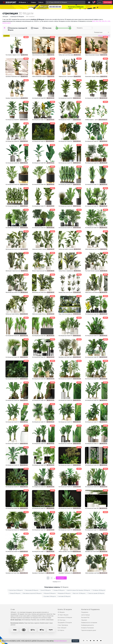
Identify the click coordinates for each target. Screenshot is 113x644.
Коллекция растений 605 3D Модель (16, 141)
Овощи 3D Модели (15, 593)
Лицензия (84, 620)
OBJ (97, 21)
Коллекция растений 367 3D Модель (42, 357)
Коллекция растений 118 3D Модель (15, 551)
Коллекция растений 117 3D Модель (42, 551)
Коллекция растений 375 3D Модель (69, 336)
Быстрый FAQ (85, 617)
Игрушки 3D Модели (49, 593)
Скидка (35, 28)
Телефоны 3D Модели (98, 590)
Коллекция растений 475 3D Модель (95, 184)
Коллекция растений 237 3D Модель (16, 487)
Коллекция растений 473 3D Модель (42, 206)
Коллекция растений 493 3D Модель (16, 184)
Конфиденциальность (88, 625)
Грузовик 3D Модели (49, 596)
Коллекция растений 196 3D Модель (69, 508)
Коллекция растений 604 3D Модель (42, 141)
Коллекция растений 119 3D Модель (95, 530)
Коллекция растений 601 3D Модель (95, 141)
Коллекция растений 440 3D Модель (69, 228)
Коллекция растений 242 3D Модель (42, 465)
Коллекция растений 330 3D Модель (95, 379)
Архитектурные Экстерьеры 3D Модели (78, 590)
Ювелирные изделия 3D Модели (32, 593)
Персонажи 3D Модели (31, 590)
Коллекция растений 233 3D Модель (69, 487)
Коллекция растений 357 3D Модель (16, 379)
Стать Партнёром (63, 625)
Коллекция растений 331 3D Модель (68, 379)
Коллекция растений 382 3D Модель (42, 336)
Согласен (75, 641)
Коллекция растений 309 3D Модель (42, 444)
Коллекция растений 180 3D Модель (42, 530)
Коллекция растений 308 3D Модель (69, 444)
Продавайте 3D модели (65, 623)
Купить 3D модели (65, 609)
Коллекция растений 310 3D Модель (16, 444)
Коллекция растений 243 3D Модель (16, 465)
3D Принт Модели (63, 615)
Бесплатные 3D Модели (65, 617)
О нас (13, 609)
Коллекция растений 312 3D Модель (69, 422)
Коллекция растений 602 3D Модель (69, 141)
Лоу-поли (47, 28)
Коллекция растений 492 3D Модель (42, 184)
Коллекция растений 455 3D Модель (69, 206)
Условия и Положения (87, 628)
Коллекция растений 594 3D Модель (16, 163)
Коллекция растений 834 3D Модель (69, 98)
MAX (94, 21)
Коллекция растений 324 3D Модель (69, 400)
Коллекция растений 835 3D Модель (42, 98)
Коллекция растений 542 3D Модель (95, 163)
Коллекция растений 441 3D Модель (42, 228)
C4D (109, 21)
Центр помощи (85, 615)
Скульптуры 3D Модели (15, 590)
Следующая (61, 578)
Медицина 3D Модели (64, 593)
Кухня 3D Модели (45, 590)
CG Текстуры (62, 620)
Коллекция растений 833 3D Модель (95, 98)
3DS (103, 21)
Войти (100, 2)
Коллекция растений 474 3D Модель (16, 206)
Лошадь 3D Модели (58, 590)
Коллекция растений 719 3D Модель (42, 120)
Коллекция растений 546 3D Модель (69, 163)
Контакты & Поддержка (90, 609)
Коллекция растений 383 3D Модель (16, 336)
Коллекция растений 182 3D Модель (16, 530)
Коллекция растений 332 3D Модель (42, 379)
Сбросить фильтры (104, 36)
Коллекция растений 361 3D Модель (95, 357)
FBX (100, 21)
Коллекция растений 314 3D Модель (16, 422)
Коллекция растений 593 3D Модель (42, 163)
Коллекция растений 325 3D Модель (42, 400)
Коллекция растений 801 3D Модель (16, 120)
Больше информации (60, 641)
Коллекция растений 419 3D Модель (95, 228)
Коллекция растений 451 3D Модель (95, 206)
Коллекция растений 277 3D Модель (95, 444)
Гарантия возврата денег (89, 630)
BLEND (5, 23)
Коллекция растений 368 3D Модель (16, 357)
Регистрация (108, 2)
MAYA (9, 23)
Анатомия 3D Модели (64, 596)
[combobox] (84, 28)
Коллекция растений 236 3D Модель (42, 487)
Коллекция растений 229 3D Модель (95, 487)
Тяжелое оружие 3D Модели (96, 593)
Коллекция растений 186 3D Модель (95, 508)
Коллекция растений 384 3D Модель (95, 314)
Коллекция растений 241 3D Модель (69, 465)
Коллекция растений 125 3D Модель (69, 530)
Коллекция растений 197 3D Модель (42, 508)
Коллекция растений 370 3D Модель (95, 336)
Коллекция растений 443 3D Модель (16, 228)
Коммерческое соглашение (89, 623)
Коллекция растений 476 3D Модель (69, 184)
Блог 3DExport (62, 628)
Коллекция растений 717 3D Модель (68, 120)
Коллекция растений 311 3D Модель (95, 422)
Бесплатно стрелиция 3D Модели (17, 29)
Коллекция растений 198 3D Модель (16, 508)
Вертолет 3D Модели (79, 593)
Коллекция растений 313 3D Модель (42, 422)
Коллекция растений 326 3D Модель (16, 400)
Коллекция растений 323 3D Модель (95, 400)
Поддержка (85, 612)
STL (106, 21)
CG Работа (61, 630)
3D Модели (61, 612)
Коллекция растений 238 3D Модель (95, 465)
